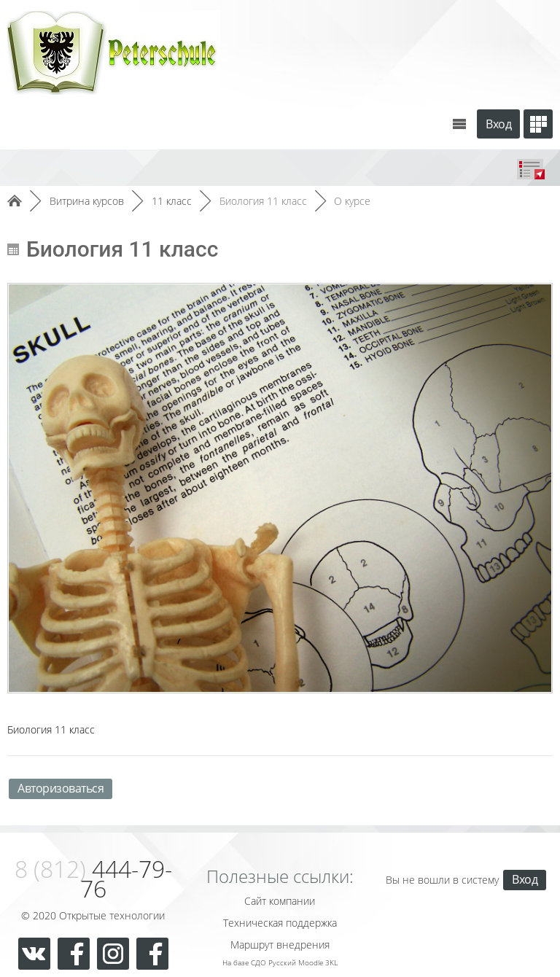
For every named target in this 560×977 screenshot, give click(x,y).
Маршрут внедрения (280, 945)
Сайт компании (280, 901)
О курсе (352, 201)
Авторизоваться (61, 788)
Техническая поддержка (280, 923)
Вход (498, 124)
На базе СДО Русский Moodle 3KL (280, 962)
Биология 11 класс (263, 201)
